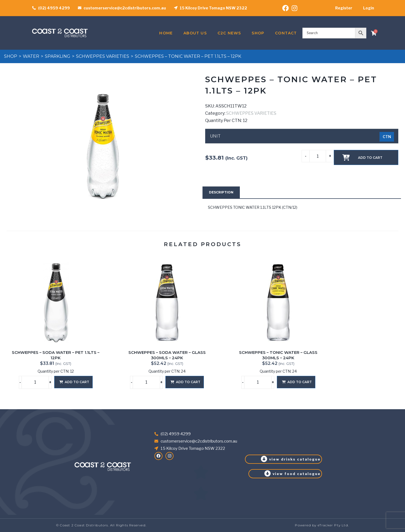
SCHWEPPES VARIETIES (103, 56)
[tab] (221, 192)
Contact (286, 33)
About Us (195, 33)
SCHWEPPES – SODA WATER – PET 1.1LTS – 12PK (56, 355)
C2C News (229, 33)
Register (344, 8)
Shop (258, 33)
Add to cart (370, 158)
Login (369, 8)
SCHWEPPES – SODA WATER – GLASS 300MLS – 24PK (167, 355)
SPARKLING (58, 56)
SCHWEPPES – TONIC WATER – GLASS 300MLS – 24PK (278, 355)
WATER (31, 56)
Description (221, 192)
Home (166, 33)
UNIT (215, 136)
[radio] (387, 137)
